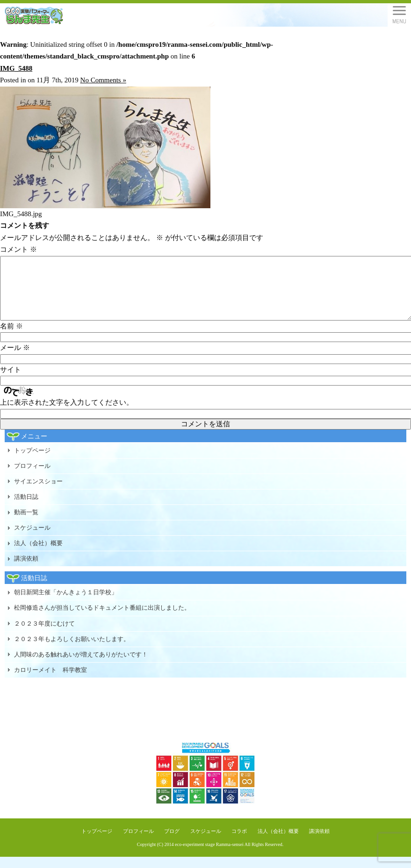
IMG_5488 (16, 68)
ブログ (172, 842)
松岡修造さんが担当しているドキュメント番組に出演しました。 (102, 619)
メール (15, 359)
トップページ (32, 462)
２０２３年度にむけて (44, 635)
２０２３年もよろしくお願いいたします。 (72, 650)
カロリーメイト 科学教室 (50, 681)
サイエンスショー (38, 492)
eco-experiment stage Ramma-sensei (209, 856)
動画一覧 (26, 523)
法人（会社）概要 (38, 554)
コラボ (239, 842)
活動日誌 (26, 508)
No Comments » (103, 80)
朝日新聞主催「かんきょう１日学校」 (66, 603)
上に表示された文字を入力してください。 (67, 414)
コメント (18, 249)
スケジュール (32, 539)
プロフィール (32, 477)
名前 (11, 337)
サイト (11, 381)
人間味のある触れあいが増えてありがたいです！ (81, 666)
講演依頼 (26, 570)
